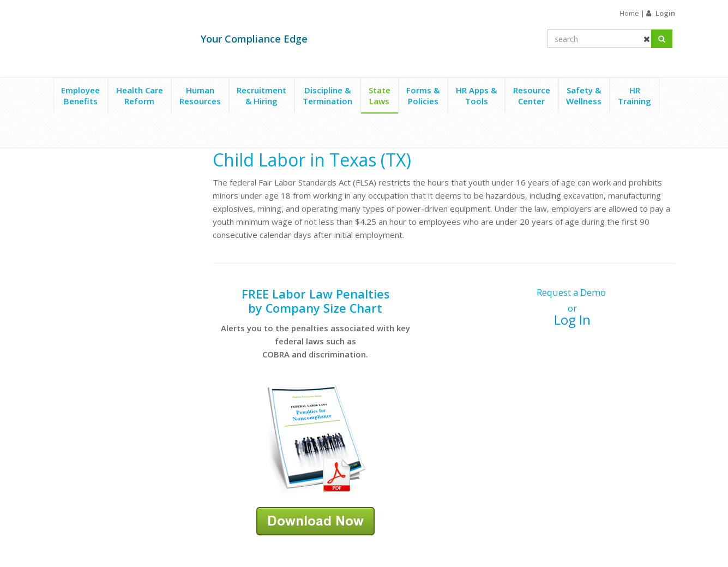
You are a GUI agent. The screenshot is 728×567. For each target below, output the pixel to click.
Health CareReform (140, 96)
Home (629, 13)
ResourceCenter (532, 96)
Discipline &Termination (327, 96)
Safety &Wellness (584, 96)
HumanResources (200, 96)
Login (665, 13)
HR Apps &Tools (476, 96)
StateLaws (380, 96)
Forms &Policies (423, 96)
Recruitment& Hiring (261, 96)
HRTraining (634, 96)
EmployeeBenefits (80, 96)
